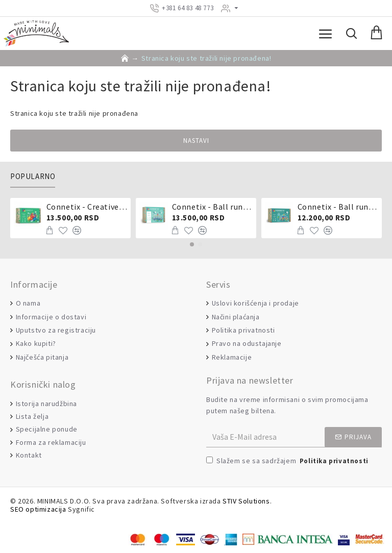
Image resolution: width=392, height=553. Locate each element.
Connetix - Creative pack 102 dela (87, 207)
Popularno (33, 177)
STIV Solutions (246, 501)
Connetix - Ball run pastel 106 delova (213, 207)
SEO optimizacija (38, 509)
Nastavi (196, 141)
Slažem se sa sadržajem (288, 461)
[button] (192, 244)
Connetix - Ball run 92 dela (338, 207)
